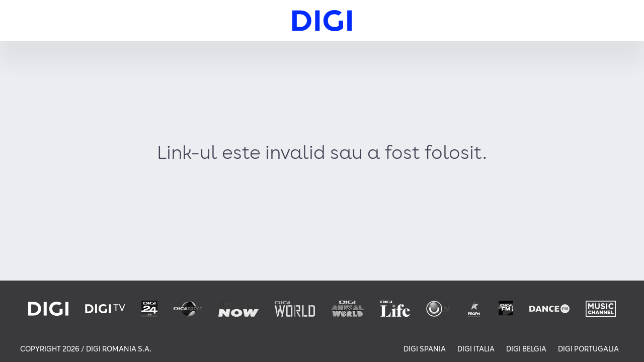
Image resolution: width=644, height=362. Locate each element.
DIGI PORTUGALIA (588, 349)
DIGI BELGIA (526, 349)
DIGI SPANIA (425, 349)
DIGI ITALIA (476, 349)
